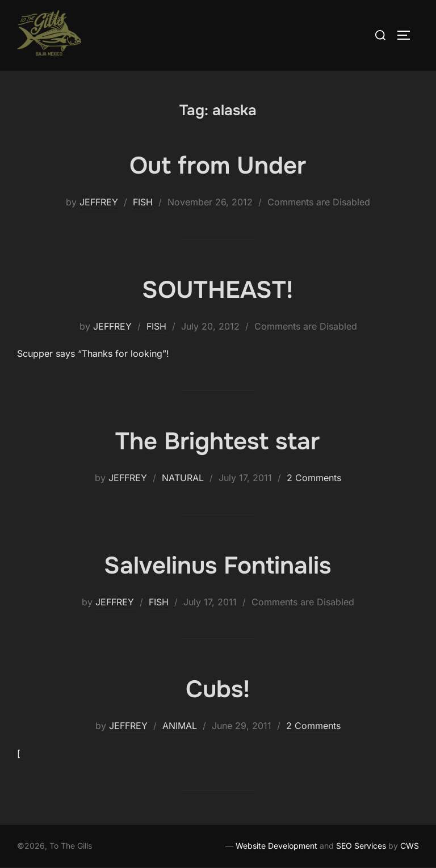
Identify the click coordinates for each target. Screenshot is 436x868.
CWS (410, 846)
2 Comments (314, 478)
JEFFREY (99, 202)
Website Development (276, 846)
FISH (143, 202)
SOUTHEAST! (217, 290)
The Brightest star (217, 441)
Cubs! (218, 689)
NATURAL (183, 478)
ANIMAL (180, 726)
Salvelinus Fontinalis (217, 566)
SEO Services (361, 846)
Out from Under (218, 166)
